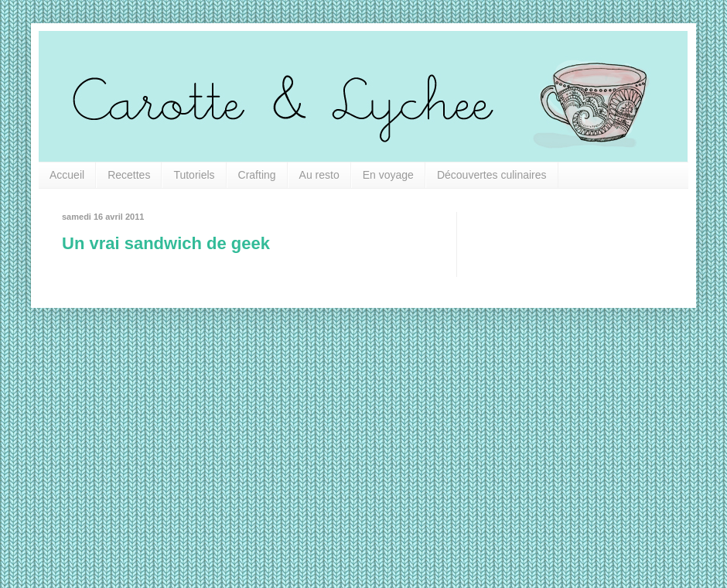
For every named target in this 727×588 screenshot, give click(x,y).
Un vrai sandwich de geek (166, 243)
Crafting (257, 175)
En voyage (388, 175)
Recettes (129, 175)
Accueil (67, 175)
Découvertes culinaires (492, 175)
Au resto (319, 175)
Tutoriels (194, 175)
